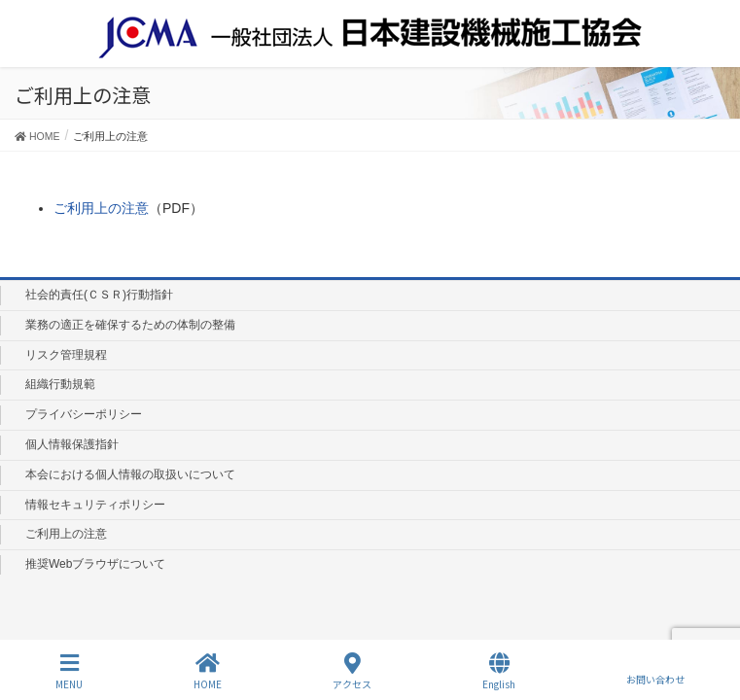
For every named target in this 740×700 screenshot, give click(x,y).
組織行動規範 (60, 384)
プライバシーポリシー (84, 414)
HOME (208, 671)
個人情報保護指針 (72, 444)
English (499, 671)
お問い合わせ (655, 671)
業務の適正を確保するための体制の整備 (130, 325)
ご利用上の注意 (101, 208)
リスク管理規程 (66, 355)
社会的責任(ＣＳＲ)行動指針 (99, 295)
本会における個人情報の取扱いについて (130, 474)
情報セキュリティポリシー (95, 505)
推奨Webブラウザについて (95, 564)
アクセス (352, 671)
